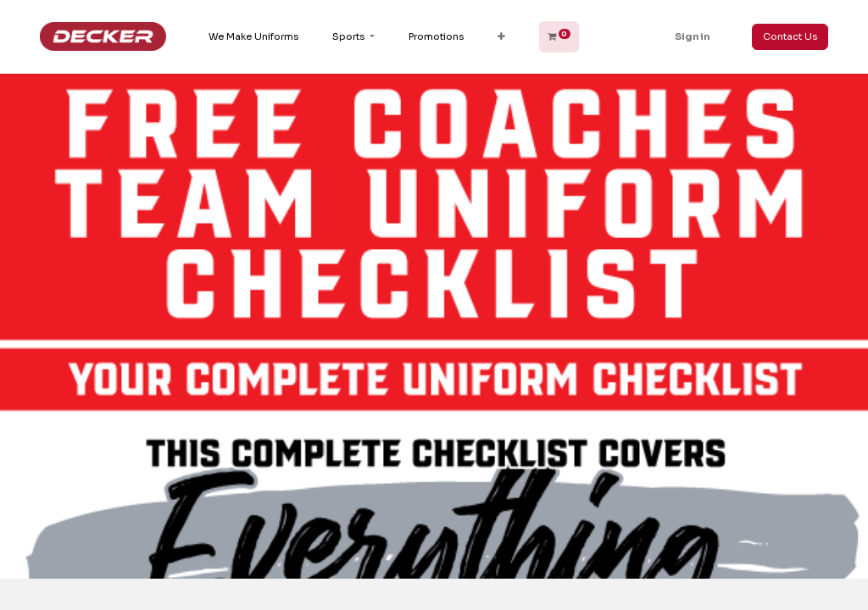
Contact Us (790, 36)
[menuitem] (253, 37)
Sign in (692, 36)
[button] (501, 37)
